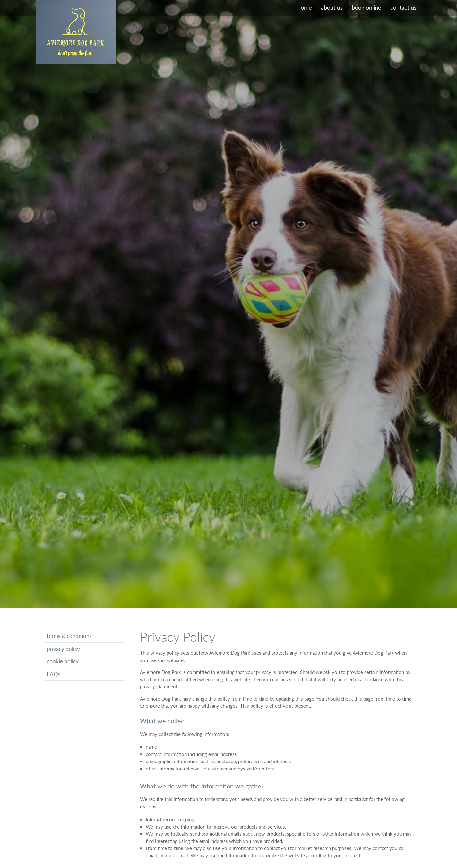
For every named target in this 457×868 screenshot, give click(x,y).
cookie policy (63, 661)
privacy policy (63, 649)
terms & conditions (69, 636)
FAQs (54, 674)
